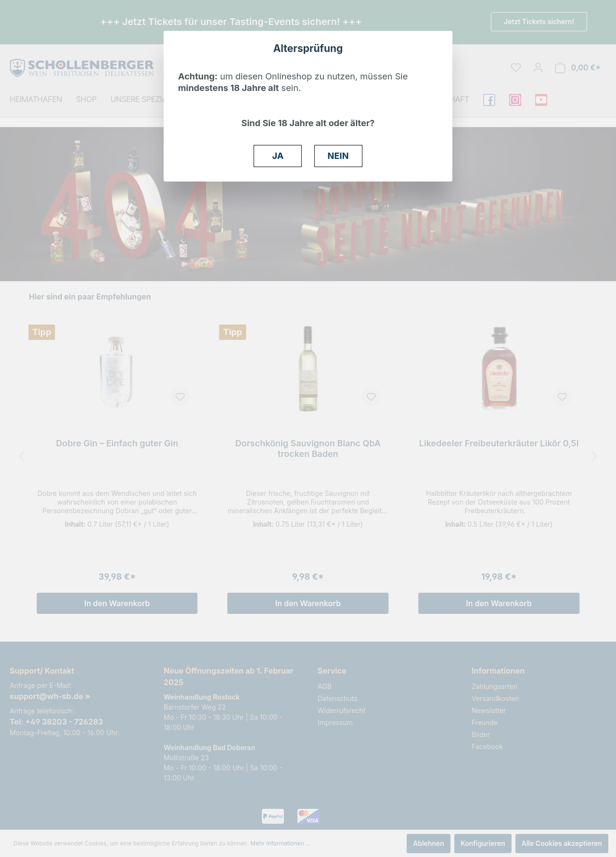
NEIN (338, 156)
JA (278, 156)
